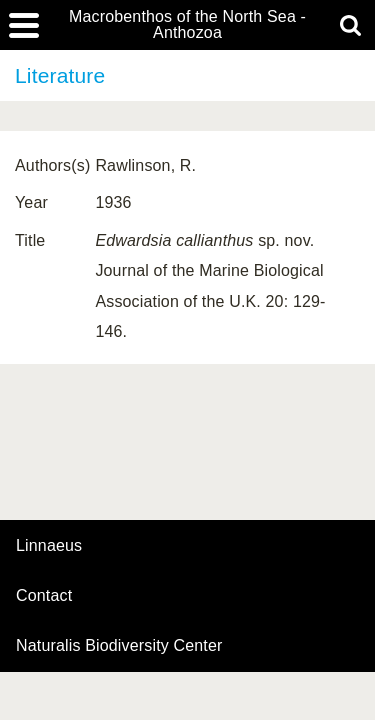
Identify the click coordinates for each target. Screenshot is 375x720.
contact (44, 595)
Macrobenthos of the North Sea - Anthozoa (187, 25)
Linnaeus (49, 546)
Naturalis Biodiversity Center (119, 646)
